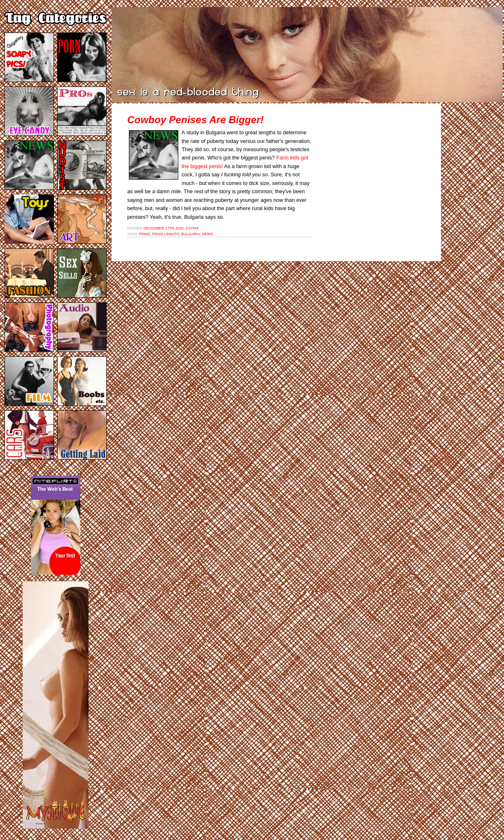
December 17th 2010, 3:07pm (171, 228)
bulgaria (190, 234)
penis (145, 234)
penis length (166, 234)
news (207, 234)
